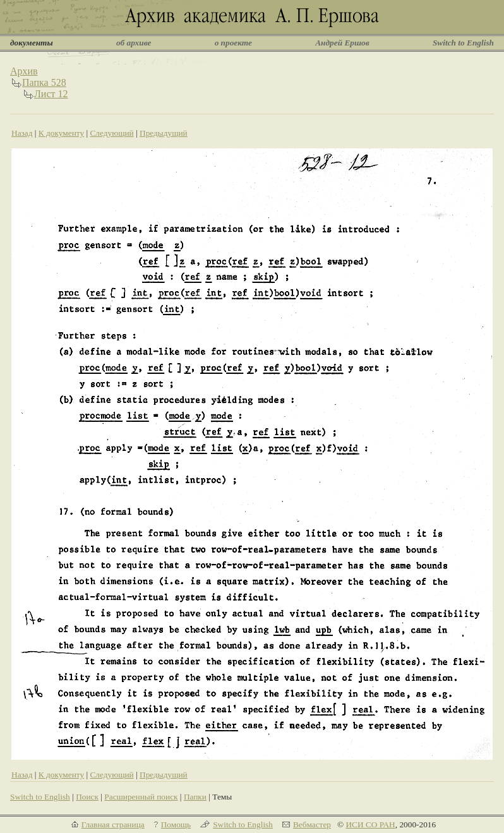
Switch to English (463, 43)
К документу (61, 133)
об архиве (134, 43)
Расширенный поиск (141, 797)
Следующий (111, 133)
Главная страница (113, 824)
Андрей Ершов (342, 43)
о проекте (233, 43)
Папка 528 (44, 82)
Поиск (87, 797)
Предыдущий (164, 133)
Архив (24, 71)
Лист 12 (51, 94)
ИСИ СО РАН (370, 824)
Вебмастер (312, 824)
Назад (22, 133)
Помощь (176, 824)
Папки (195, 797)
